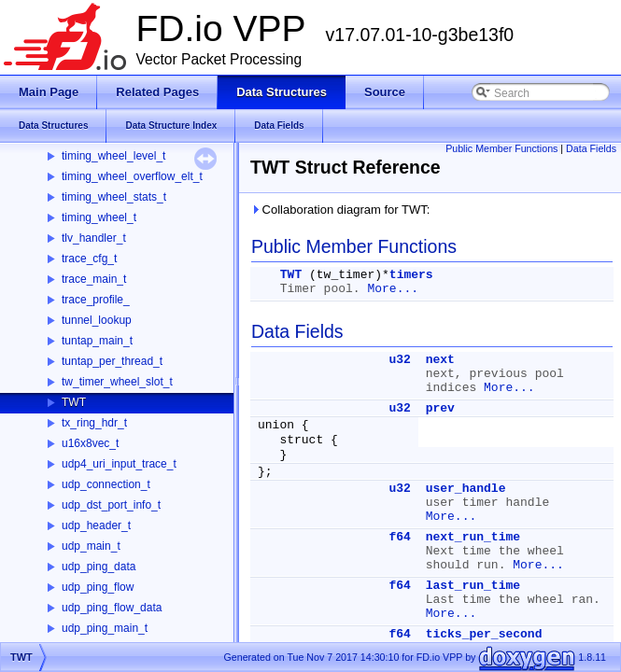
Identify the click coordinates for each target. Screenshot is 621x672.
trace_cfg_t (89, 259)
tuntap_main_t (97, 341)
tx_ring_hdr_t (94, 423)
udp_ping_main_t (105, 628)
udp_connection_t (106, 484)
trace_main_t (94, 279)
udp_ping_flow (98, 587)
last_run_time (473, 586)
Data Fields (591, 148)
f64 (399, 537)
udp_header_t (96, 525)
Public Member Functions (501, 148)
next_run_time (473, 537)
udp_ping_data (99, 567)
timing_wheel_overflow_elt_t (132, 176)
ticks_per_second (484, 634)
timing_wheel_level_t (113, 156)
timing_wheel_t (99, 217)
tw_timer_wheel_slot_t (117, 382)
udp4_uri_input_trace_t (119, 464)
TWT (74, 402)
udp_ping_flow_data (112, 608)
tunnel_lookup (97, 320)
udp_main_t (91, 546)
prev (440, 408)
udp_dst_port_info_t (111, 505)
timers (411, 275)
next (440, 360)
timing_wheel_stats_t (114, 197)
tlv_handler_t (94, 238)
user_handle (466, 489)
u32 (399, 360)
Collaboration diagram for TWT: (340, 210)
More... (393, 289)
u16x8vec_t (90, 443)
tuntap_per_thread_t (112, 361)
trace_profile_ (96, 300)
